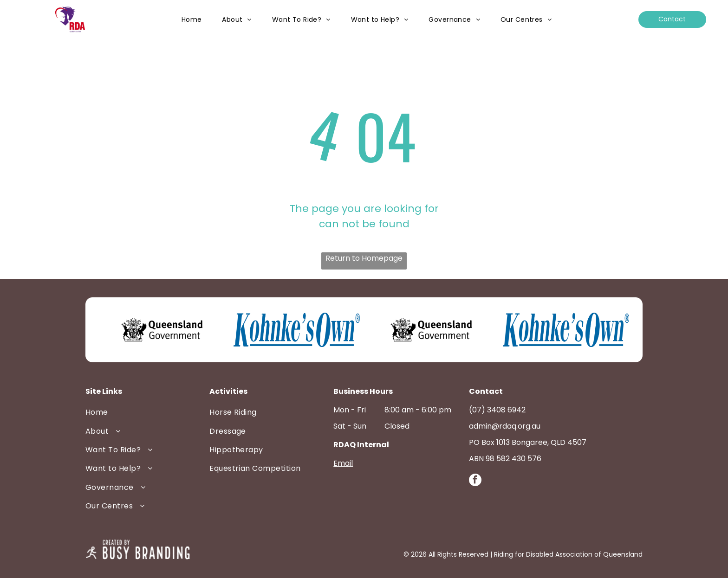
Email (343, 463)
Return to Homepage (364, 258)
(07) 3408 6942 (497, 410)
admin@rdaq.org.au (505, 426)
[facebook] (475, 481)
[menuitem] (192, 20)
